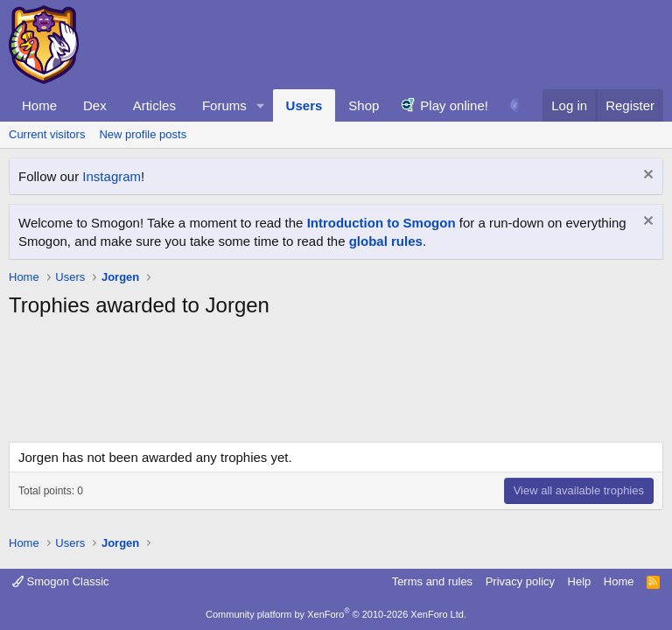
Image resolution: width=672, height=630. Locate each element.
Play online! (454, 105)
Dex (95, 105)
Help (580, 581)
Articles (154, 105)
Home (39, 105)
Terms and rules (432, 581)
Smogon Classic (61, 581)
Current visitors (47, 134)
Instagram (112, 176)
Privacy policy (520, 581)
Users (304, 105)
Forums (224, 105)
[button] (261, 105)
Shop (364, 105)
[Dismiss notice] (646, 176)
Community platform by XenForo (336, 614)
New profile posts (143, 134)
